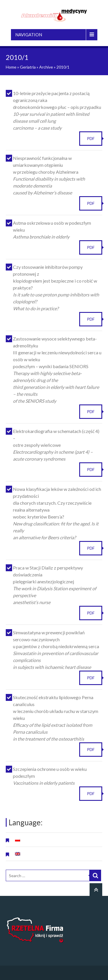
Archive (46, 67)
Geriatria (28, 67)
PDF (91, 138)
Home (11, 67)
